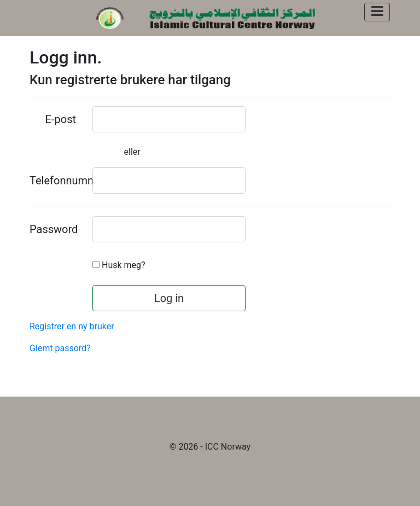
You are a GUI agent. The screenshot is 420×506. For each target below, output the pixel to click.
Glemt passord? (60, 348)
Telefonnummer (57, 181)
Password (54, 229)
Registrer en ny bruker (72, 326)
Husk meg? (124, 265)
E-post (61, 119)
